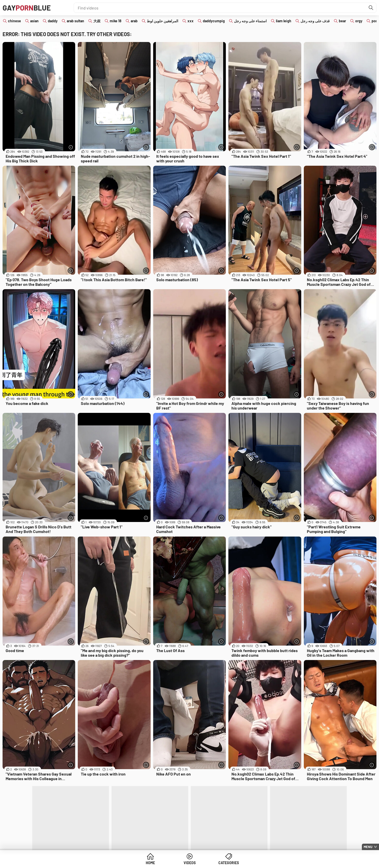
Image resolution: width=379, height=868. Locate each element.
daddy (53, 21)
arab (134, 21)
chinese (14, 21)
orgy (359, 21)
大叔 (97, 21)
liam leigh (284, 21)
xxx (191, 21)
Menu (368, 847)
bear (342, 21)
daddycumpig (214, 21)
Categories (229, 863)
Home (150, 863)
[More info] (71, 147)
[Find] (371, 8)
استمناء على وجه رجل (250, 21)
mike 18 (116, 21)
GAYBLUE (27, 8)
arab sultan (75, 21)
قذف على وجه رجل (315, 21)
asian (34, 21)
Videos (190, 863)
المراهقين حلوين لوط (163, 21)
